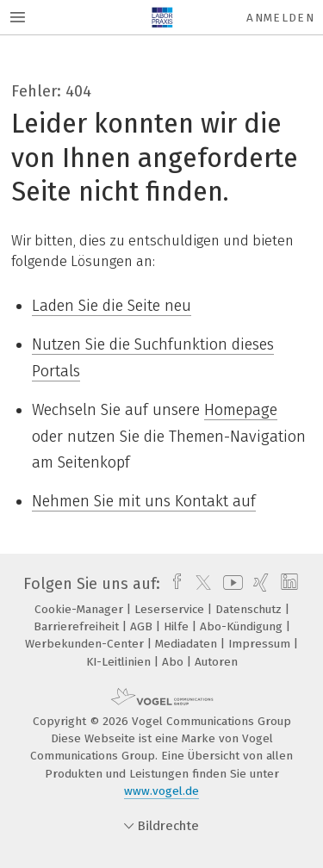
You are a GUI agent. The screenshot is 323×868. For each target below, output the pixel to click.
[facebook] (173, 584)
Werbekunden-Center (86, 644)
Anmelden (280, 18)
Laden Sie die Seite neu (112, 306)
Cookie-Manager (81, 609)
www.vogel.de (161, 791)
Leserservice (171, 609)
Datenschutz (250, 609)
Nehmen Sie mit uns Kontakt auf (144, 501)
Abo (174, 662)
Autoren (216, 662)
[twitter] (199, 584)
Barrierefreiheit (78, 626)
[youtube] (230, 584)
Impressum (261, 644)
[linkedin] (287, 584)
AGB (143, 626)
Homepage (241, 410)
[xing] (259, 584)
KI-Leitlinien (120, 662)
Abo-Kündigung (243, 626)
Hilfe (178, 626)
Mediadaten (188, 644)
